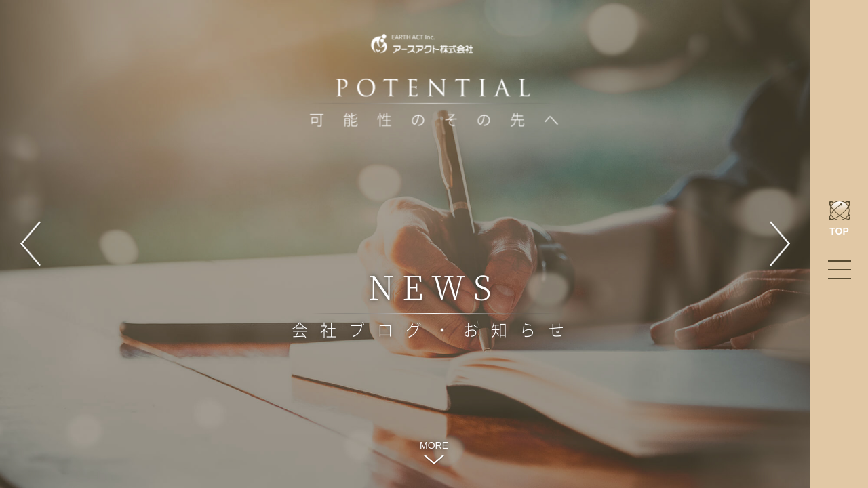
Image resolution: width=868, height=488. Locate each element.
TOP (840, 219)
